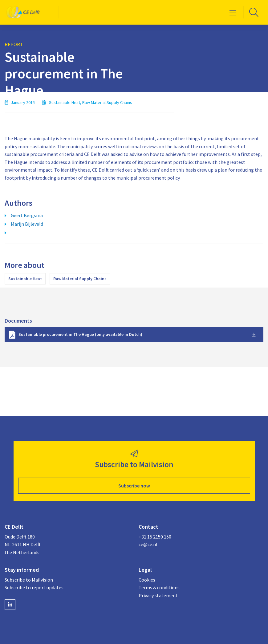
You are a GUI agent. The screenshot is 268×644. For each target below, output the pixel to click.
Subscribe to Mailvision (29, 580)
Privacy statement (158, 595)
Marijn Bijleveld (27, 224)
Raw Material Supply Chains (80, 279)
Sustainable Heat (25, 279)
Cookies (147, 580)
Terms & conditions (159, 587)
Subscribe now (134, 486)
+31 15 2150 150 (155, 537)
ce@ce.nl (148, 544)
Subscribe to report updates (34, 587)
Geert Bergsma (27, 215)
